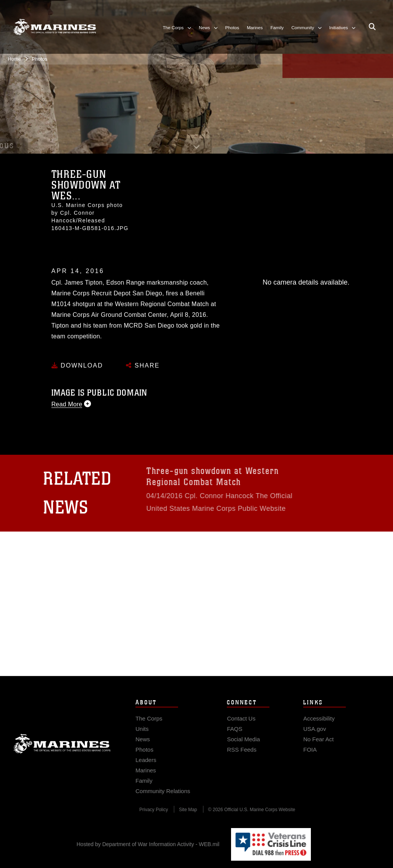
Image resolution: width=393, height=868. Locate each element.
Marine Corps (62, 756)
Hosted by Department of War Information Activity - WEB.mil (148, 844)
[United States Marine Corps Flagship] (55, 27)
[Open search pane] (372, 27)
